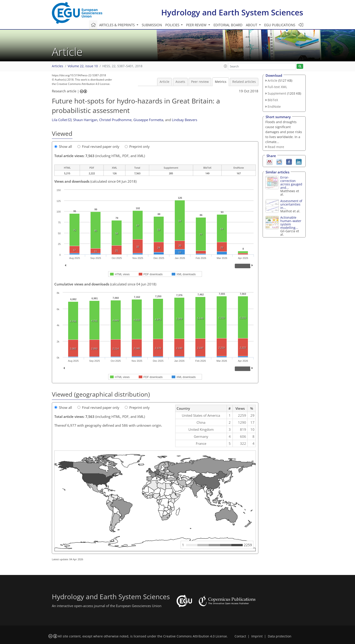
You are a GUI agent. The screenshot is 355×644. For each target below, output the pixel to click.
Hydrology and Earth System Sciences (232, 12)
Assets (180, 82)
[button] (225, 66)
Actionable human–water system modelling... (291, 223)
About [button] (252, 25)
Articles (58, 66)
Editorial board (228, 25)
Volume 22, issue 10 (83, 66)
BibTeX (273, 100)
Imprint (257, 636)
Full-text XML (277, 87)
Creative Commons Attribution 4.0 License (195, 636)
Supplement (277, 93)
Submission (152, 25)
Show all (63, 146)
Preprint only (137, 146)
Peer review (200, 82)
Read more (276, 147)
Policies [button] (173, 25)
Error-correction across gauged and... (291, 182)
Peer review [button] (197, 25)
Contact (240, 636)
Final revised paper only (98, 146)
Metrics (221, 82)
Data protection (280, 636)
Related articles (244, 82)
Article (164, 82)
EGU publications (280, 25)
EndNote (274, 107)
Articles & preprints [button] (117, 25)
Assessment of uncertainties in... (291, 204)
